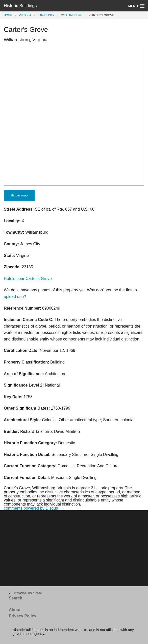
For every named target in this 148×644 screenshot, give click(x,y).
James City (46, 15)
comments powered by (31, 508)
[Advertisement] (74, 548)
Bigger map (19, 195)
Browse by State (28, 593)
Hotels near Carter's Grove (28, 279)
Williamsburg (72, 15)
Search (16, 598)
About (15, 610)
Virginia (25, 15)
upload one (14, 297)
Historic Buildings (20, 6)
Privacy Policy (23, 616)
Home (8, 15)
